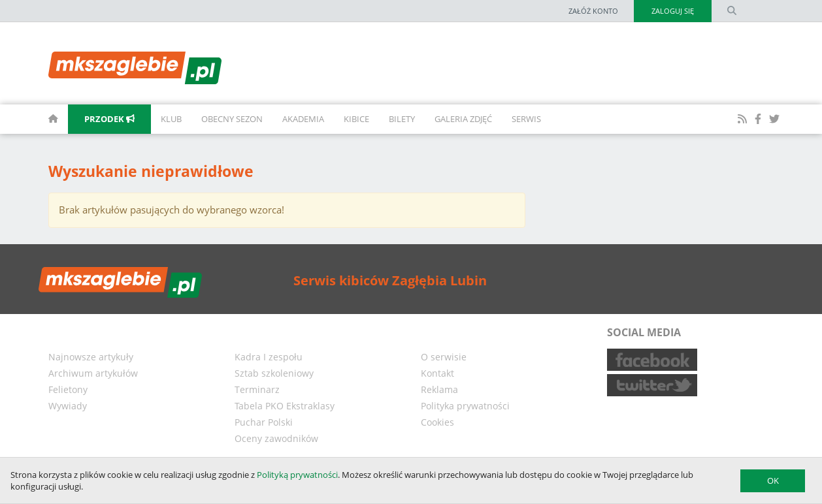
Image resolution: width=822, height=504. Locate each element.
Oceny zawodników (276, 438)
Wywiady (68, 406)
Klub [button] (171, 119)
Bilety (402, 119)
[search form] (732, 11)
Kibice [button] (356, 119)
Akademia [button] (303, 119)
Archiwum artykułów (93, 373)
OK (773, 480)
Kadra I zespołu (269, 357)
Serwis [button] (526, 119)
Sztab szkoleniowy (274, 373)
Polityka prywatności (465, 406)
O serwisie (444, 357)
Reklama (439, 389)
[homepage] (39, 119)
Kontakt (437, 373)
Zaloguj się (673, 11)
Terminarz (257, 389)
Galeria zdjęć (463, 119)
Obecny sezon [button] (232, 119)
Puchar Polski (264, 422)
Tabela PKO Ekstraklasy (285, 406)
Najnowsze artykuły (91, 357)
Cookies (437, 422)
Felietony (68, 389)
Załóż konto (593, 11)
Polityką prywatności (297, 475)
